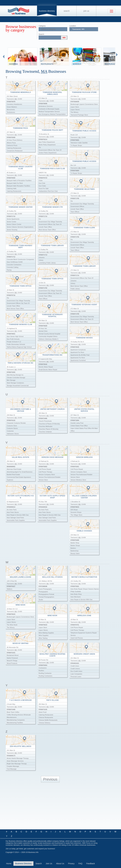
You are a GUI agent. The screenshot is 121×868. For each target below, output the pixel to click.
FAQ (80, 864)
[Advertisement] (60, 806)
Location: (73, 26)
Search (67, 11)
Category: (42, 26)
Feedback (91, 864)
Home (9, 864)
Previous (50, 779)
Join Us (86, 11)
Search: (41, 34)
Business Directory (47, 11)
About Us (60, 864)
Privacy (71, 864)
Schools (77, 64)
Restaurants (47, 64)
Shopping (13, 64)
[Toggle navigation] (111, 11)
